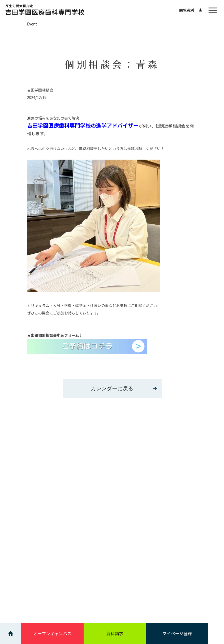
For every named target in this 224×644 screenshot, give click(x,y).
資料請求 (115, 633)
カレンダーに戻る (124, 388)
